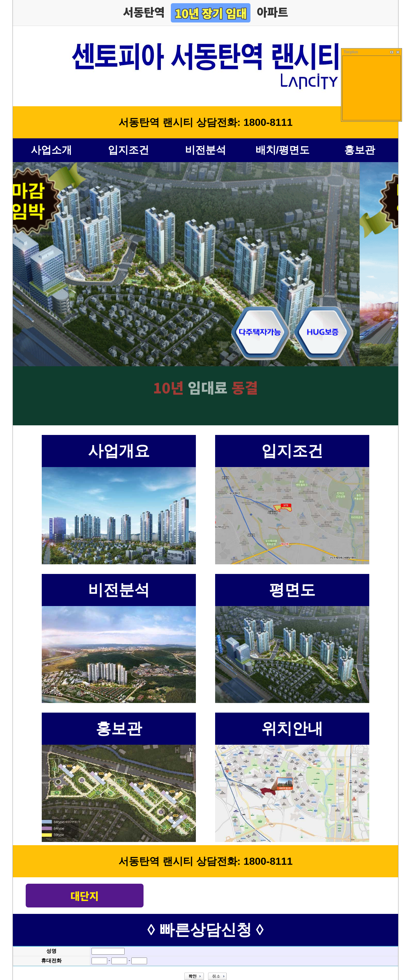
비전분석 (205, 150)
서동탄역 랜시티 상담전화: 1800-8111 (205, 122)
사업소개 (51, 150)
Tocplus (351, 52)
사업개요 (119, 451)
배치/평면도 (283, 150)
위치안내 (292, 728)
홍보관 (360, 150)
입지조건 (128, 150)
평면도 (292, 590)
